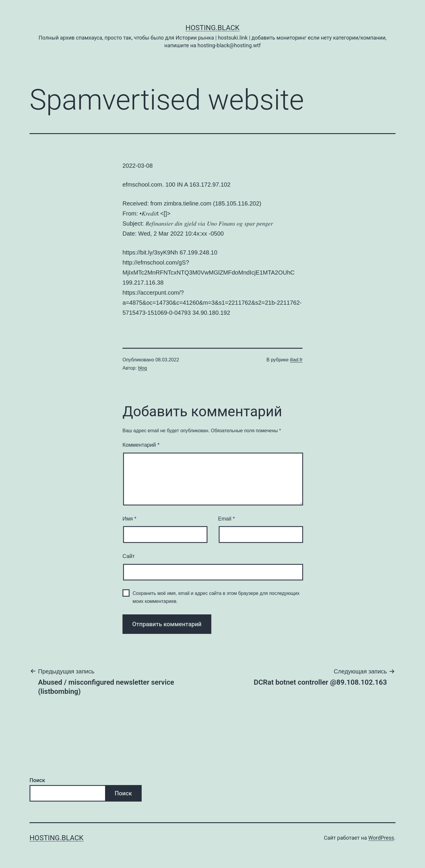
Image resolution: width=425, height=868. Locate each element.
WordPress (381, 838)
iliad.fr (296, 360)
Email (227, 519)
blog (143, 368)
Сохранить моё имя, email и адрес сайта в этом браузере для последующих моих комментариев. (216, 597)
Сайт (129, 556)
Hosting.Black (213, 28)
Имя (129, 519)
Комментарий (141, 445)
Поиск (37, 780)
